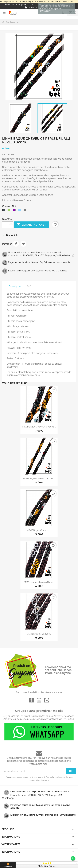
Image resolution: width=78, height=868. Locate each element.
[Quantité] (6, 225)
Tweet (23, 244)
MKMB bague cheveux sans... (39, 582)
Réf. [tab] (29, 286)
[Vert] (9, 211)
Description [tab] (15, 286)
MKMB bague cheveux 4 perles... (39, 427)
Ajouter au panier (31, 225)
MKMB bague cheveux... (39, 530)
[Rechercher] (39, 22)
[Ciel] (20, 211)
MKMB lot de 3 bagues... (39, 634)
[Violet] (15, 211)
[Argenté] (26, 211)
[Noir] (4, 211)
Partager (16, 244)
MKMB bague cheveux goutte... (39, 478)
